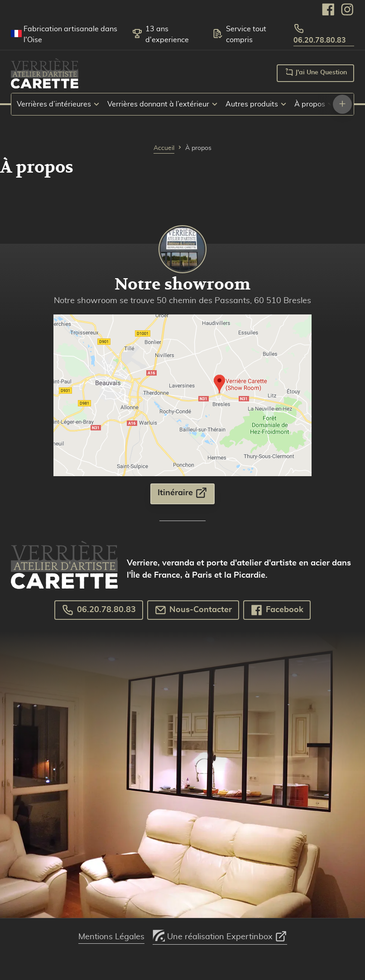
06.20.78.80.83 (320, 34)
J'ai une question (315, 72)
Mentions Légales (111, 937)
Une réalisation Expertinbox (220, 934)
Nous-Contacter (193, 610)
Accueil (164, 148)
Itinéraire (182, 493)
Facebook (277, 610)
